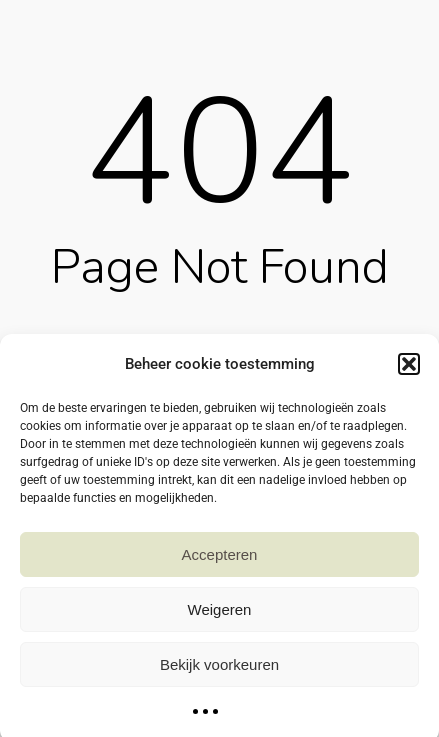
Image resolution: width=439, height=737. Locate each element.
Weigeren (220, 616)
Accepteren (220, 561)
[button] (409, 372)
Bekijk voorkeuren (219, 671)
